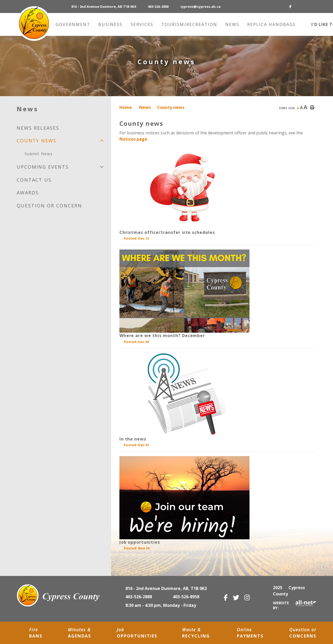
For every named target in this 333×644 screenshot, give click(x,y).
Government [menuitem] (74, 24)
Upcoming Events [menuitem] (43, 167)
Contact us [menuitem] (34, 180)
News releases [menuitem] (38, 128)
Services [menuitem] (143, 24)
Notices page (133, 139)
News (145, 107)
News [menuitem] (233, 24)
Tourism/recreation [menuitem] (190, 24)
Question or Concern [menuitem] (49, 206)
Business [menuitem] (111, 24)
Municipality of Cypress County (34, 24)
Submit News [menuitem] (39, 154)
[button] (102, 141)
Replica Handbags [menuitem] (271, 24)
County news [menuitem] (37, 141)
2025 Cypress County (289, 591)
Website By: (295, 605)
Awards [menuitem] (28, 193)
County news (171, 107)
